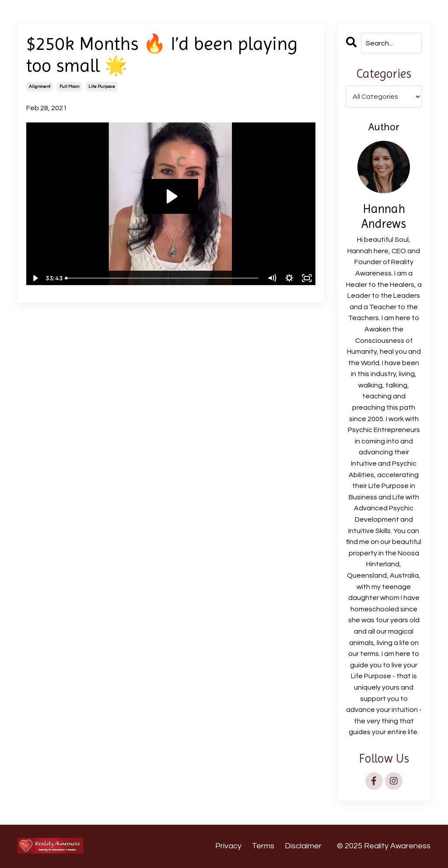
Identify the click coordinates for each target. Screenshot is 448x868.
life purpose (102, 87)
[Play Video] (35, 278)
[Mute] (272, 278)
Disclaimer (303, 846)
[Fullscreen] (307, 278)
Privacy (228, 846)
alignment (40, 87)
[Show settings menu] (290, 278)
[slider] (162, 278)
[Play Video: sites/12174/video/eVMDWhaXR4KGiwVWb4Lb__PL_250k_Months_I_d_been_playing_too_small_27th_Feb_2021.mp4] (171, 196)
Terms (263, 846)
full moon (69, 87)
